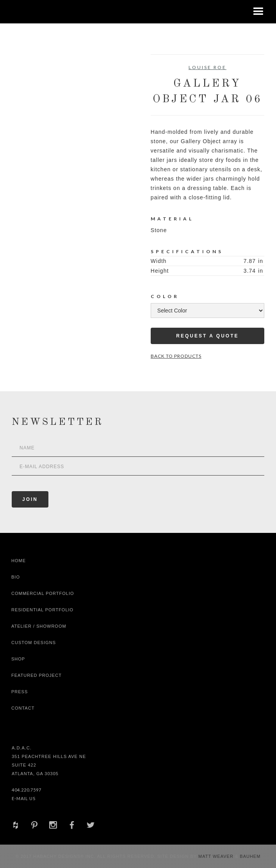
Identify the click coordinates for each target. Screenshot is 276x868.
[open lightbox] (40, 89)
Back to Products (176, 356)
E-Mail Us (24, 798)
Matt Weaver (217, 856)
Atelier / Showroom (39, 626)
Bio (16, 577)
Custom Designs (34, 643)
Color (165, 296)
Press (20, 692)
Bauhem (249, 856)
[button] (258, 12)
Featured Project (37, 675)
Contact (23, 708)
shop (18, 659)
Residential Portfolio (42, 610)
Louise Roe (207, 67)
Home (19, 561)
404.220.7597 (27, 790)
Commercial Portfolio (43, 593)
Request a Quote (207, 336)
